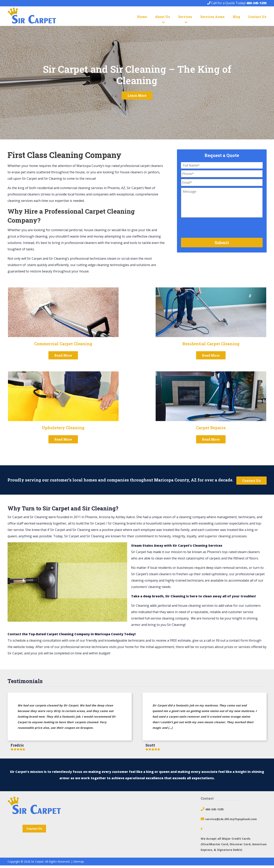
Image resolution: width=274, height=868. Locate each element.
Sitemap (79, 864)
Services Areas (212, 17)
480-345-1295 (256, 3)
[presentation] (211, 230)
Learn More (137, 98)
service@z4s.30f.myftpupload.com (231, 822)
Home (142, 17)
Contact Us (257, 17)
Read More (63, 358)
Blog (236, 17)
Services (185, 17)
